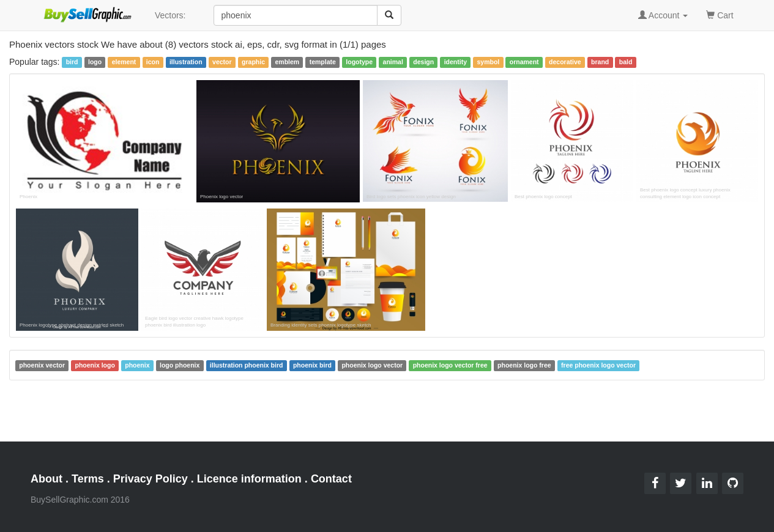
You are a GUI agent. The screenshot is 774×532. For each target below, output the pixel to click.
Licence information (249, 479)
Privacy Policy (151, 479)
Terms (88, 479)
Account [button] (663, 15)
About (47, 479)
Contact (331, 479)
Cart (720, 14)
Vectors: (170, 15)
